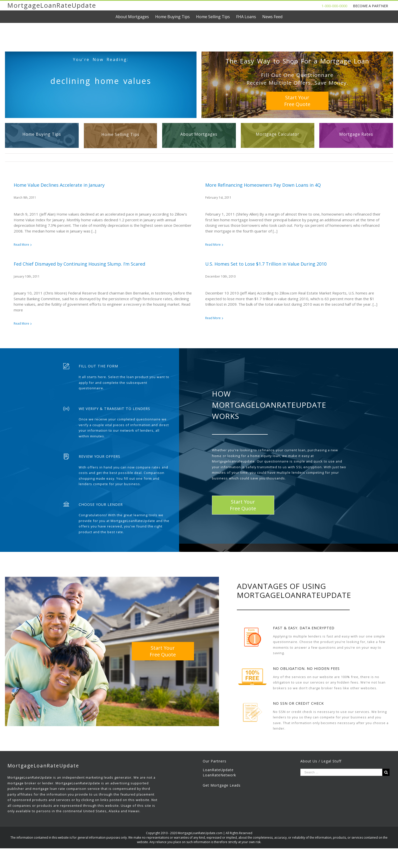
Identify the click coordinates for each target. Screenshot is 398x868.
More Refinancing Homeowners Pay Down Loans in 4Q (239, 185)
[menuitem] (135, 17)
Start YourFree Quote (297, 101)
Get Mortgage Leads (222, 799)
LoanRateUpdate (218, 783)
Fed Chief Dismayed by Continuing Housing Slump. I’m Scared (168, 236)
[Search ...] (341, 786)
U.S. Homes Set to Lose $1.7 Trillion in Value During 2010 (198, 268)
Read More (21, 245)
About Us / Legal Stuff (321, 775)
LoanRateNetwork (219, 789)
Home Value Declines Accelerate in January (59, 185)
